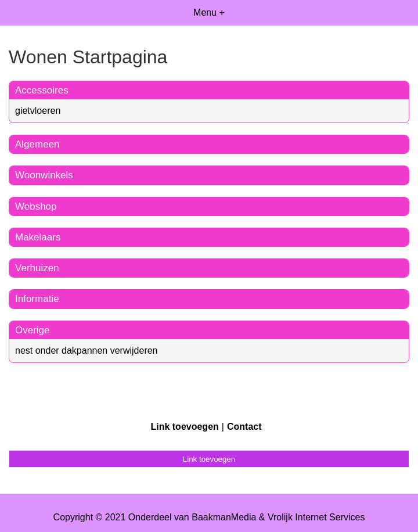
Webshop (36, 206)
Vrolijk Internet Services (316, 517)
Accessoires (42, 90)
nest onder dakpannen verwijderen (87, 351)
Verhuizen (37, 268)
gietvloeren (38, 111)
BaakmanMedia (224, 517)
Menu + (209, 12)
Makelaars (38, 237)
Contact (244, 427)
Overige (33, 330)
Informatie (37, 299)
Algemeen (37, 144)
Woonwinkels (44, 175)
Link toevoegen (184, 427)
